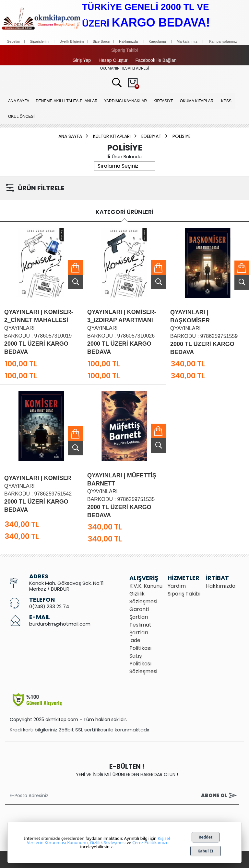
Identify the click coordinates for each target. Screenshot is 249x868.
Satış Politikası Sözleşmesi (143, 664)
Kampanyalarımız (223, 41)
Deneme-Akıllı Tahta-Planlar (67, 101)
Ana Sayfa (19, 101)
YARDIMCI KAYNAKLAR (125, 101)
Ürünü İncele (75, 282)
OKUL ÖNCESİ (21, 117)
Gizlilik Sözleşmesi (143, 598)
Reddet (206, 837)
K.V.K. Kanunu (146, 586)
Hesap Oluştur (113, 60)
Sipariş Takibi (124, 50)
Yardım (177, 586)
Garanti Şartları (139, 613)
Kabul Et (205, 851)
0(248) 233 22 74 (49, 606)
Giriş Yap (82, 60)
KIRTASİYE (163, 101)
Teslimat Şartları (140, 629)
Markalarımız (187, 41)
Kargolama (157, 41)
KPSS (226, 101)
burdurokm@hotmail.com (60, 624)
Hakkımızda (128, 41)
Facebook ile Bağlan (156, 60)
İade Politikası (140, 644)
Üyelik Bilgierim (71, 41)
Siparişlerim (39, 41)
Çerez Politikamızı (150, 842)
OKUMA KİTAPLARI (197, 101)
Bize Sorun (102, 41)
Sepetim (14, 41)
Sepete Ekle (75, 267)
